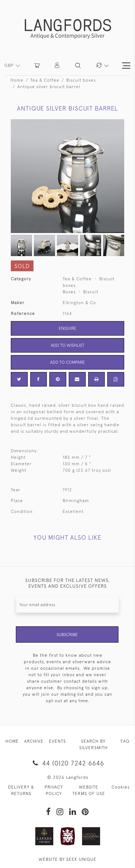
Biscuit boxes (81, 80)
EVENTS (57, 741)
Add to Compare (67, 362)
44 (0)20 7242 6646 (67, 763)
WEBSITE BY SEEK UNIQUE (67, 859)
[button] (57, 66)
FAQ (125, 741)
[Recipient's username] (67, 604)
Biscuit (91, 292)
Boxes (69, 292)
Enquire (67, 328)
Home (17, 80)
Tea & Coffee (45, 80)
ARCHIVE (34, 741)
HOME (12, 741)
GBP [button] (10, 65)
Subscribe (67, 635)
